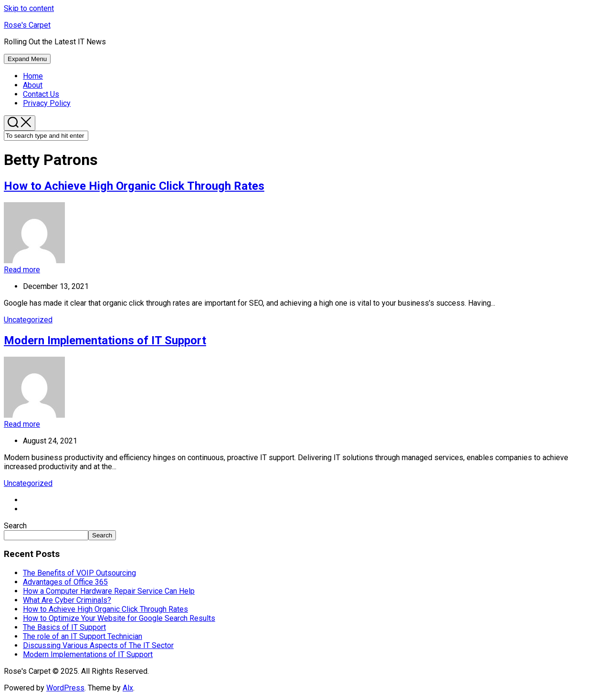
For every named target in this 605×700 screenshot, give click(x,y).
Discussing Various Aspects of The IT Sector (98, 645)
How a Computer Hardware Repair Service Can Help (109, 591)
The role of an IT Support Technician (83, 636)
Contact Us (41, 94)
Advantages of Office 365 (65, 582)
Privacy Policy (47, 103)
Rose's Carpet (27, 25)
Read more (22, 270)
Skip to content (29, 8)
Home (33, 76)
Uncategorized (28, 320)
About (33, 85)
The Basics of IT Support (64, 627)
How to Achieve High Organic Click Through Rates (134, 186)
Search (15, 526)
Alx (128, 688)
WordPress (65, 688)
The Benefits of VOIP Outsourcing (79, 573)
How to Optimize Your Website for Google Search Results (119, 618)
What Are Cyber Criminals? (67, 600)
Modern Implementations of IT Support (105, 340)
